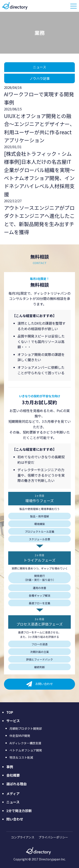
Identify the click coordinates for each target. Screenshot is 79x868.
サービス (13, 721)
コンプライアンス (23, 837)
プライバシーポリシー (53, 837)
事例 (10, 767)
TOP (10, 712)
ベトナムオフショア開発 (26, 750)
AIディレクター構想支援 (25, 743)
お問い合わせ (44, 684)
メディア (13, 793)
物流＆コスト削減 (21, 757)
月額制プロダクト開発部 (26, 728)
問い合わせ (15, 819)
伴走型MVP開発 (20, 736)
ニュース (39, 67)
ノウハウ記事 (40, 78)
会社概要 (13, 775)
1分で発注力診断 (19, 811)
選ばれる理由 (16, 784)
